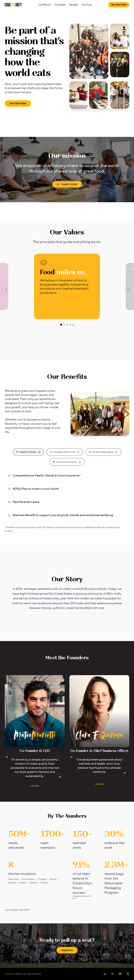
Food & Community (67, 462)
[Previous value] (6, 290)
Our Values (60, 5)
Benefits (74, 5)
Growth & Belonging (103, 452)
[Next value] (128, 290)
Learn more (67, 184)
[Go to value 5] (73, 325)
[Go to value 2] (64, 325)
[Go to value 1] (61, 325)
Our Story (87, 5)
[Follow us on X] (128, 974)
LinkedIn (35, 786)
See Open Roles (119, 5)
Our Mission (45, 5)
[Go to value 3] (67, 325)
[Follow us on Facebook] (120, 974)
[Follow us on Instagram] (113, 974)
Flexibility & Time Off (65, 452)
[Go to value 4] (70, 325)
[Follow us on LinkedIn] (105, 974)
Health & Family (28, 452)
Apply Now (67, 950)
